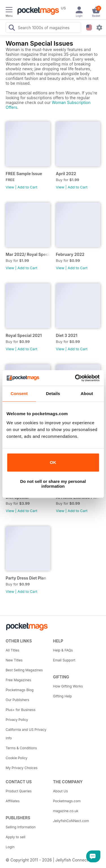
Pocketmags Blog (20, 690)
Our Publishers (17, 700)
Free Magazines (18, 680)
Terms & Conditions (21, 748)
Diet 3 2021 (67, 335)
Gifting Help (63, 696)
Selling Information (21, 827)
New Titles (14, 660)
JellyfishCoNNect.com (71, 821)
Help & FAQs (63, 650)
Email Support (64, 660)
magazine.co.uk (66, 811)
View (10, 187)
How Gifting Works (68, 686)
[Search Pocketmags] (12, 28)
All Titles (12, 650)
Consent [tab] (19, 393)
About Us (60, 791)
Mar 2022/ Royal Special (28, 254)
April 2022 (66, 174)
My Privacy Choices (22, 768)
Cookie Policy (17, 758)
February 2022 (70, 254)
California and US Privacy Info (26, 734)
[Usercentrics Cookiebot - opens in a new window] (75, 378)
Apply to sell (16, 837)
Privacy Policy (17, 720)
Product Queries (19, 791)
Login (10, 847)
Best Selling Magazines (24, 670)
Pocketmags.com (67, 801)
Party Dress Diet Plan (26, 578)
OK (53, 462)
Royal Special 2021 (24, 335)
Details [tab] (53, 393)
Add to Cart (27, 187)
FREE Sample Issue (24, 174)
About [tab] (87, 393)
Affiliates (13, 801)
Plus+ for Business (20, 710)
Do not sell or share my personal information (53, 484)
